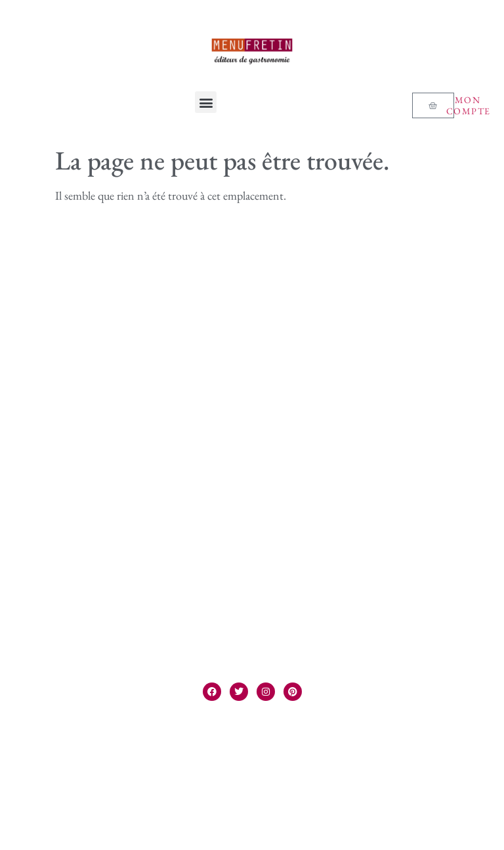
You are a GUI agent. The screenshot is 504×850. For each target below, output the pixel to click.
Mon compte (469, 105)
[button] (206, 102)
